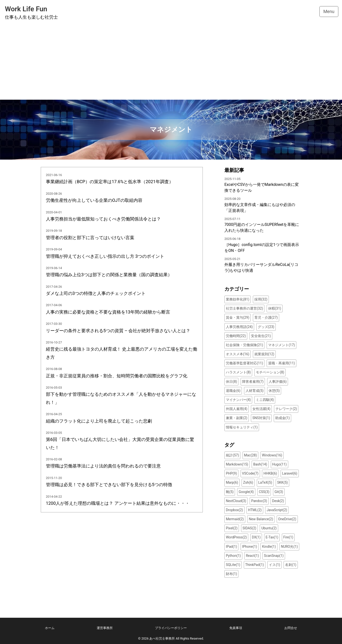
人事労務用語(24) (239, 327)
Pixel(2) (232, 528)
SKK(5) (282, 482)
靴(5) (230, 492)
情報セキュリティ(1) (242, 427)
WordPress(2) (236, 537)
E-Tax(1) (272, 537)
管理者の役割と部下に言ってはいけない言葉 (90, 238)
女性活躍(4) (261, 409)
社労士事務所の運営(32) (244, 308)
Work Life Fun (26, 9)
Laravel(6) (290, 473)
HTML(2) (255, 510)
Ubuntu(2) (269, 528)
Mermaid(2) (235, 519)
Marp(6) (232, 482)
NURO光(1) (289, 547)
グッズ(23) (266, 327)
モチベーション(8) (270, 372)
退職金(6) (233, 391)
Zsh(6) (248, 482)
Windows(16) (272, 455)
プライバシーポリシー (171, 628)
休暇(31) (275, 308)
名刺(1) (291, 565)
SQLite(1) (233, 565)
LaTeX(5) (265, 482)
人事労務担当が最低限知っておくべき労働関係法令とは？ (103, 219)
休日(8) (232, 382)
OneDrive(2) (287, 519)
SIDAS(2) (249, 528)
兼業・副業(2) (237, 418)
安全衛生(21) (261, 336)
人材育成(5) (255, 391)
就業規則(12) (264, 354)
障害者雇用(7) (253, 382)
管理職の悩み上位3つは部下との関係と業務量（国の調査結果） (109, 275)
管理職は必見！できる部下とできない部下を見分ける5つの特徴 (109, 485)
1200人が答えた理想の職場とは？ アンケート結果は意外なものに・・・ (118, 503)
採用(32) (261, 299)
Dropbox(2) (234, 510)
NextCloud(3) (236, 501)
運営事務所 (105, 628)
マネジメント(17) (281, 345)
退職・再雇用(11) (281, 363)
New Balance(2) (261, 519)
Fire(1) (288, 537)
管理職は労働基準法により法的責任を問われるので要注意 (103, 466)
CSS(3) (264, 492)
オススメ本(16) (238, 354)
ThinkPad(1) (255, 565)
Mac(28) (251, 455)
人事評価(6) (278, 382)
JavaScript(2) (277, 510)
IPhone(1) (250, 547)
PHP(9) (231, 473)
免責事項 (236, 628)
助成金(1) (283, 418)
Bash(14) (260, 464)
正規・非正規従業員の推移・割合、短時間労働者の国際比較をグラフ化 (117, 376)
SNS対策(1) (261, 418)
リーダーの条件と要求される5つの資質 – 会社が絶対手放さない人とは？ (118, 331)
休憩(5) (274, 391)
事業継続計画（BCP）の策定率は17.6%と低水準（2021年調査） (110, 182)
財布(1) (232, 574)
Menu (329, 11)
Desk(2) (278, 501)
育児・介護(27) (266, 317)
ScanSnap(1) (274, 556)
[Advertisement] (171, 63)
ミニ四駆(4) (265, 400)
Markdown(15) (237, 464)
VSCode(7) (250, 473)
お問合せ (291, 628)
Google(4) (246, 492)
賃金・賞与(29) (238, 317)
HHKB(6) (270, 473)
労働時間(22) (236, 336)
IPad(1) (232, 547)
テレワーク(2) (286, 409)
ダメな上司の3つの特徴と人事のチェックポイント (96, 293)
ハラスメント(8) (238, 372)
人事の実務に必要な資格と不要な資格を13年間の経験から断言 (108, 312)
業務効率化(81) (238, 299)
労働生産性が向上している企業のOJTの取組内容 (94, 200)
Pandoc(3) (259, 501)
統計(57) (232, 455)
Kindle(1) (269, 547)
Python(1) (233, 556)
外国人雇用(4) (237, 409)
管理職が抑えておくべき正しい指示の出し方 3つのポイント (105, 256)
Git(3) (279, 492)
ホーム (50, 628)
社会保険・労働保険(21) (244, 345)
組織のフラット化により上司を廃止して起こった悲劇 (99, 421)
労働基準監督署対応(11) (244, 363)
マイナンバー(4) (238, 400)
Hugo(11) (280, 464)
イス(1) (274, 565)
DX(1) (256, 537)
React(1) (252, 556)
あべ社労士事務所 (162, 638)
